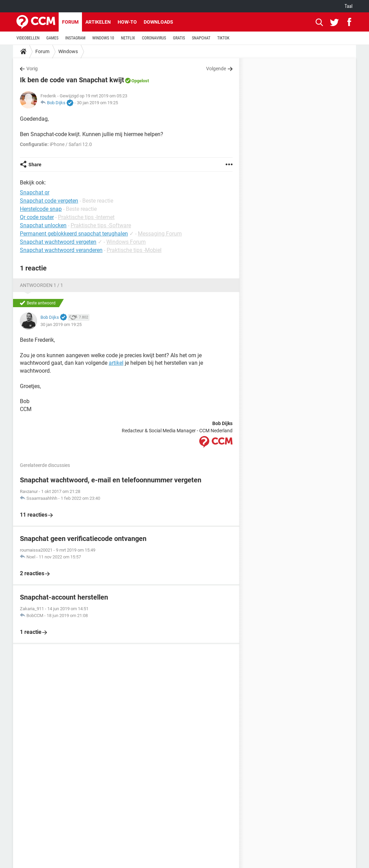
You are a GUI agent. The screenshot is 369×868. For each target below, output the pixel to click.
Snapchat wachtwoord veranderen (61, 250)
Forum (70, 22)
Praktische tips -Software (101, 225)
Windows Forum (126, 242)
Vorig (32, 69)
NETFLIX (128, 38)
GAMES (52, 38)
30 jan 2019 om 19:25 (97, 103)
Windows (68, 51)
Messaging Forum (160, 234)
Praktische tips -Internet (86, 217)
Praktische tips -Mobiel (134, 250)
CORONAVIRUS (154, 38)
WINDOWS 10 (103, 38)
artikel (116, 363)
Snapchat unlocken (43, 225)
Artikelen (98, 22)
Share (35, 165)
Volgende (216, 69)
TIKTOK (223, 38)
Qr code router (37, 217)
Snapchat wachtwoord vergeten (58, 242)
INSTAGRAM (75, 38)
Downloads (158, 22)
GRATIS (179, 38)
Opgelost (140, 81)
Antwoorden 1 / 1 (41, 285)
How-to (127, 22)
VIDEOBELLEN (28, 38)
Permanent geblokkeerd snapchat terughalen (74, 234)
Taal (349, 6)
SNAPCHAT (201, 38)
